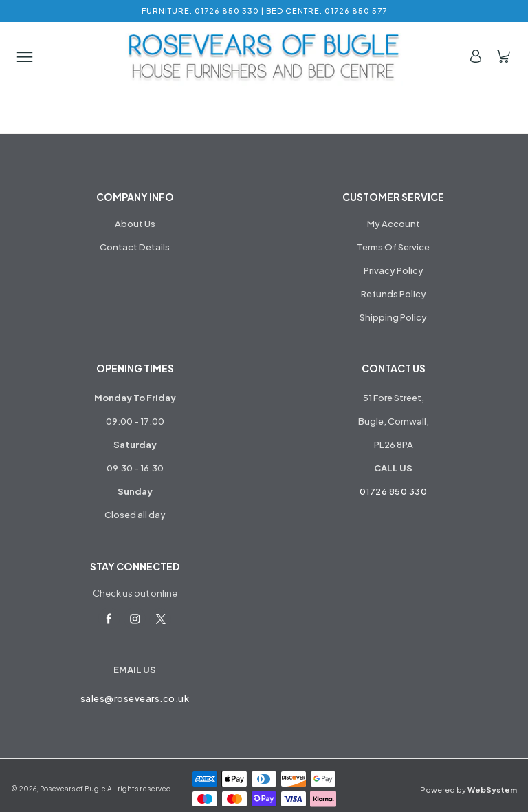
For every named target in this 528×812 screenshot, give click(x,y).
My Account (394, 224)
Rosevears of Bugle (73, 789)
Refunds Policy (394, 294)
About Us (135, 224)
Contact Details (135, 247)
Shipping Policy (393, 317)
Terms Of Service (393, 247)
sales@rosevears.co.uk (135, 698)
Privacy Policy (394, 270)
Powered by (469, 790)
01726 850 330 (394, 491)
